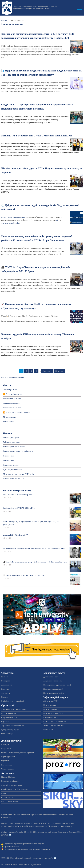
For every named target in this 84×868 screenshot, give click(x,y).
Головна (4, 21)
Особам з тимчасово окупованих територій (18, 753)
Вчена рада (6, 681)
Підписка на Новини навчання (13, 377)
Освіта (7, 385)
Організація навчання (14, 394)
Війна (3, 793)
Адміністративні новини (12, 470)
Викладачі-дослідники (10, 781)
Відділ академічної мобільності (13, 217)
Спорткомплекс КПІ (9, 718)
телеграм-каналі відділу (10, 223)
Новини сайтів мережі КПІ (13, 479)
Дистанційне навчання (12, 403)
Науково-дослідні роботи (53, 713)
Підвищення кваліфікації (53, 689)
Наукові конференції (51, 709)
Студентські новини (11, 465)
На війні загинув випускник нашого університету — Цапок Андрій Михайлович (34, 548)
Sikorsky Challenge (8, 777)
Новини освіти (9, 422)
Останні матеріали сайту (17, 490)
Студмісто (5, 722)
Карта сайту (56, 823)
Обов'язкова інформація (23, 823)
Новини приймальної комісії (14, 447)
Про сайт (47, 823)
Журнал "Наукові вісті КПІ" (54, 726)
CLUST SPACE (7, 797)
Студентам (5, 761)
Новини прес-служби (11, 437)
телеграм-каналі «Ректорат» (39, 849)
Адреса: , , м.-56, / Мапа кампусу (37, 826)
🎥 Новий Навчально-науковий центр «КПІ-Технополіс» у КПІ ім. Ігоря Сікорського (36, 562)
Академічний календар (12, 399)
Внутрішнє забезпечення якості (18, 413)
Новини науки (9, 460)
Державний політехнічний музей (14, 709)
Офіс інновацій (7, 734)
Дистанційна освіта (51, 677)
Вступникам (6, 749)
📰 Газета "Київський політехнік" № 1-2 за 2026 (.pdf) (24, 575)
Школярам (5, 745)
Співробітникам (7, 769)
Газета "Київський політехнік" (55, 722)
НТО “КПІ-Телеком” (9, 713)
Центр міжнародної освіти (53, 693)
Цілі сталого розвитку (10, 801)
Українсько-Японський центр (13, 726)
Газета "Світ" (48, 730)
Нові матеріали (68, 823)
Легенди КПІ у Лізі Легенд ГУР (16, 535)
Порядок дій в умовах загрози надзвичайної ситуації (24, 844)
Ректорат (5, 677)
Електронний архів (51, 718)
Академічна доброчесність (11, 785)
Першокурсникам (8, 757)
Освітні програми (10, 390)
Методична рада (9, 417)
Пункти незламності (12, 847)
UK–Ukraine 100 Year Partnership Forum (18, 495)
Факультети (6, 693)
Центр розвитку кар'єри (10, 730)
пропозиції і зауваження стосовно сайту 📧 (40, 858)
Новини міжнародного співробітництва (18, 451)
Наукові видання (50, 705)
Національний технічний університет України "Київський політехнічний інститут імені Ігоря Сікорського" (35, 8)
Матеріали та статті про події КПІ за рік (18, 474)
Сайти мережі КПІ (50, 701)
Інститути (5, 689)
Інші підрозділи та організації (13, 701)
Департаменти (7, 685)
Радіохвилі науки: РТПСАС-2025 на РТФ (19, 508)
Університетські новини (12, 442)
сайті (57, 220)
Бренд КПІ (38, 823)
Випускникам (7, 765)
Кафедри (5, 697)
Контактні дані (7, 823)
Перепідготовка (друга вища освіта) (57, 685)
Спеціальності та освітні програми (15, 789)
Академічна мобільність (12, 408)
